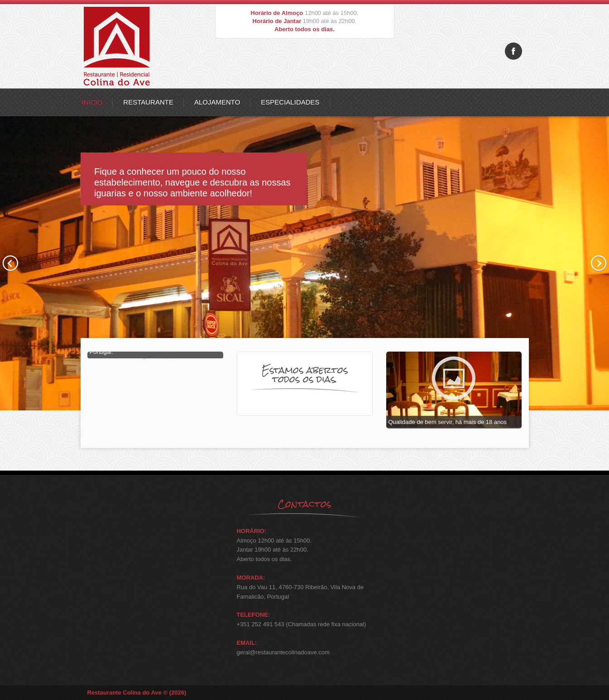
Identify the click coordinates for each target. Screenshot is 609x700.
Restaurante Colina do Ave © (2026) (137, 693)
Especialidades (290, 102)
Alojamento (217, 102)
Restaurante (148, 102)
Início (92, 102)
